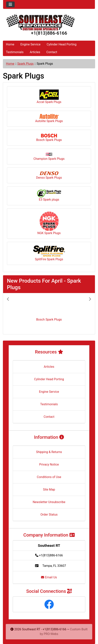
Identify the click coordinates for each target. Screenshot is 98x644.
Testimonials (15, 52)
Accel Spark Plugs (49, 97)
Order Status (49, 515)
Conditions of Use (49, 477)
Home (10, 44)
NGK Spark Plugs (49, 223)
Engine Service (30, 44)
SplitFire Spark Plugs (49, 253)
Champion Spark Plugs (49, 157)
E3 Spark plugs (49, 196)
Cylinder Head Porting (62, 44)
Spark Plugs (26, 64)
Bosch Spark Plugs (49, 138)
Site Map (49, 489)
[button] (13, 314)
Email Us (49, 577)
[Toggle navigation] (10, 4)
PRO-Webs (51, 634)
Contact (52, 52)
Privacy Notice (49, 464)
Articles (35, 52)
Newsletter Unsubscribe (49, 502)
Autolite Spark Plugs (49, 118)
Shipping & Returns (49, 452)
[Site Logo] (49, 22)
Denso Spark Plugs (49, 175)
